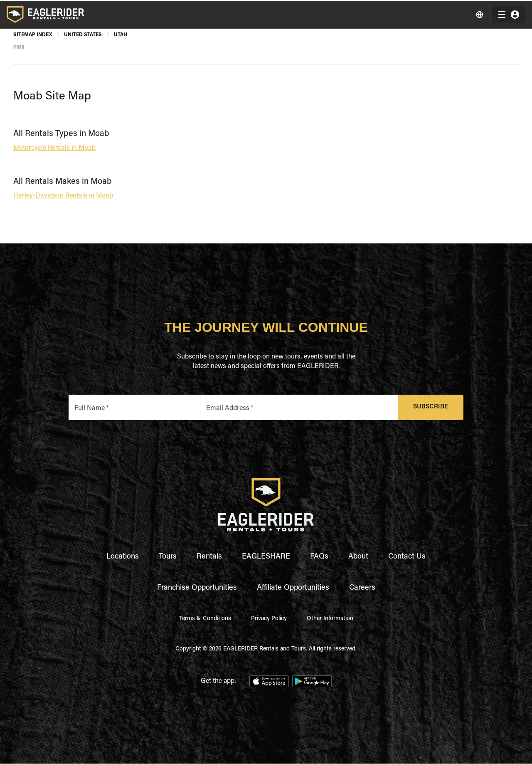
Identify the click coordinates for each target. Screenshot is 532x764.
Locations (123, 557)
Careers (362, 588)
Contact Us (407, 557)
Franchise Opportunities (197, 588)
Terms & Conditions (205, 619)
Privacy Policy (269, 619)
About (358, 557)
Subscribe (431, 407)
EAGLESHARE (266, 557)
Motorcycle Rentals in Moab (54, 148)
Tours (168, 557)
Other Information (330, 619)
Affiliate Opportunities (293, 588)
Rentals (209, 557)
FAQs (319, 557)
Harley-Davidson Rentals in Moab (63, 196)
